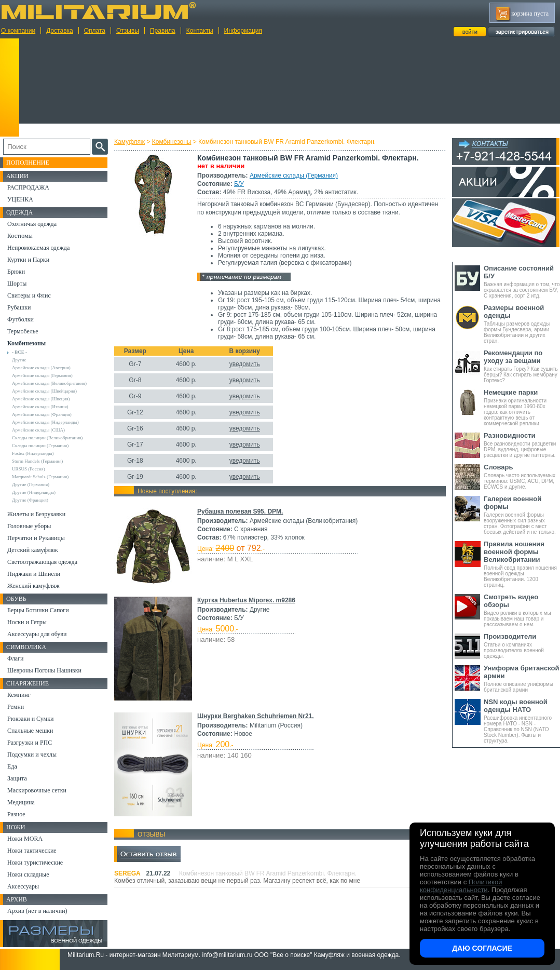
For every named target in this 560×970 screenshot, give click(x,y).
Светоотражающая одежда (42, 562)
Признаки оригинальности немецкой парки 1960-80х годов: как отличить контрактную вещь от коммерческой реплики (522, 407)
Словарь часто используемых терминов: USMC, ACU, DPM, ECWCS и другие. (522, 476)
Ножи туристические (35, 863)
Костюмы (20, 236)
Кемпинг (19, 695)
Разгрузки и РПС (30, 743)
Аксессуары (23, 886)
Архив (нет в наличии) (37, 911)
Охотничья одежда (32, 224)
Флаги (16, 658)
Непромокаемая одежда (38, 248)
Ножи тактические (32, 851)
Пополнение (28, 163)
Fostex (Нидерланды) (33, 453)
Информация (243, 31)
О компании (18, 31)
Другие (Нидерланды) (34, 492)
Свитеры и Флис (29, 295)
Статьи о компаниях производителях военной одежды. (522, 646)
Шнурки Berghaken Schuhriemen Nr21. (256, 716)
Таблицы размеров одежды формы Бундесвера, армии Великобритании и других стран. (522, 324)
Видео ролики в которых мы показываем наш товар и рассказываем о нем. (522, 610)
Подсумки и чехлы (32, 755)
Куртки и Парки (28, 260)
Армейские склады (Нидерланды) (45, 422)
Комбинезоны (172, 142)
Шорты (17, 284)
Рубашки (19, 307)
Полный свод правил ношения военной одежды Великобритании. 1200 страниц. (522, 564)
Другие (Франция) (30, 500)
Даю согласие (482, 948)
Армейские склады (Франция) (42, 414)
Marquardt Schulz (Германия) (40, 477)
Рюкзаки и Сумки (30, 719)
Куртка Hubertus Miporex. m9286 (246, 600)
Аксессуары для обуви (37, 634)
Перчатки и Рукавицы (36, 538)
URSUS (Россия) (29, 469)
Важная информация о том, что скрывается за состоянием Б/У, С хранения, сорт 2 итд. (522, 281)
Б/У (239, 184)
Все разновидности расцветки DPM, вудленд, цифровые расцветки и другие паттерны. (522, 445)
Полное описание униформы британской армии (522, 678)
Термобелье (23, 331)
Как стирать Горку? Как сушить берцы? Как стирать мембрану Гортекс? (522, 366)
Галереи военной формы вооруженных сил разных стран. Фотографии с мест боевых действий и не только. (522, 515)
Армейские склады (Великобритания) (49, 383)
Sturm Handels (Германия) (37, 461)
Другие (19, 360)
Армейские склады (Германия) (294, 176)
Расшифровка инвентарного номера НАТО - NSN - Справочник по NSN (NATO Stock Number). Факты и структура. (522, 721)
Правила (163, 31)
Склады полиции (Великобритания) (47, 438)
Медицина (21, 802)
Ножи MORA (25, 839)
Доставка (60, 31)
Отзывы (128, 31)
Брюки (16, 272)
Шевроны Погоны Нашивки (44, 670)
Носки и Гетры (27, 622)
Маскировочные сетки (37, 790)
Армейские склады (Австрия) (41, 368)
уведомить (245, 364)
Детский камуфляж (33, 550)
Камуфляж (129, 142)
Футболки (21, 319)
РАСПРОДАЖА (28, 187)
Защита (17, 778)
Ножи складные (28, 874)
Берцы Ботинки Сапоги (38, 610)
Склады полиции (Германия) (40, 446)
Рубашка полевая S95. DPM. (240, 511)
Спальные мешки (30, 731)
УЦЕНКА (20, 199)
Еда (12, 766)
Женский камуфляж (33, 586)
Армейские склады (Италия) (40, 407)
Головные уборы (29, 526)
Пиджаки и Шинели (34, 574)
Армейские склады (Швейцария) (44, 391)
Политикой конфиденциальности (461, 886)
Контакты (200, 31)
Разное (16, 814)
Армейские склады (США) (38, 430)
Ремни (16, 707)
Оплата (95, 31)
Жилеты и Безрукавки (36, 514)
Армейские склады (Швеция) (41, 399)
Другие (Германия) (31, 484)
